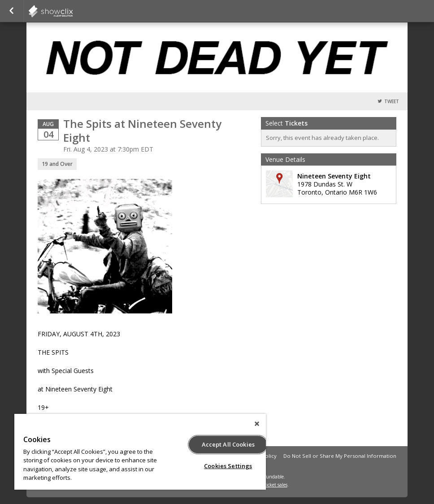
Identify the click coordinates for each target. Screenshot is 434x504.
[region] (140, 452)
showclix (73, 11)
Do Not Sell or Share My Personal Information (340, 456)
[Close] (257, 424)
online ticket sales (269, 485)
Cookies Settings (228, 466)
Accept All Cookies (228, 444)
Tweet (392, 102)
